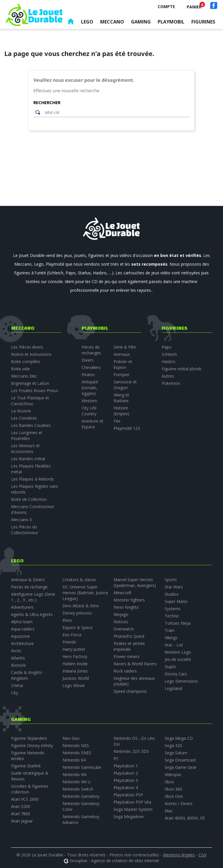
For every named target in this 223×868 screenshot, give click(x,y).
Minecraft (123, 593)
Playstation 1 (126, 766)
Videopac (173, 774)
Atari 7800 (21, 814)
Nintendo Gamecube (82, 767)
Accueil (71, 23)
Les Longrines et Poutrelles (27, 435)
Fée (117, 421)
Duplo (170, 667)
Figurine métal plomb (182, 369)
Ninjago (121, 614)
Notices (121, 622)
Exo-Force (72, 635)
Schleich (169, 354)
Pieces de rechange (29, 587)
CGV (203, 855)
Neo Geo (71, 738)
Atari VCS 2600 (25, 799)
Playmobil (171, 22)
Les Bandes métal (28, 459)
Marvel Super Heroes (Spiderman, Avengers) (135, 582)
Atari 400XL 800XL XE (185, 818)
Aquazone (20, 636)
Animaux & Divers (28, 580)
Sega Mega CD (179, 738)
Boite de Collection (29, 499)
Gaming (141, 22)
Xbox (169, 782)
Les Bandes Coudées (31, 425)
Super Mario (176, 601)
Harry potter (74, 649)
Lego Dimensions (181, 681)
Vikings (171, 638)
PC (116, 759)
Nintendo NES (76, 745)
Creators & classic (79, 580)
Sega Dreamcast (180, 760)
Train (169, 630)
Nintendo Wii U (77, 782)
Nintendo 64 (74, 760)
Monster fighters (129, 600)
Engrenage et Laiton (30, 383)
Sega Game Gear (181, 767)
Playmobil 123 (127, 428)
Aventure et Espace (92, 424)
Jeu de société (178, 659)
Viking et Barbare (121, 398)
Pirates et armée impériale (129, 646)
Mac (169, 811)
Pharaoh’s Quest (129, 636)
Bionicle (18, 665)
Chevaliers (91, 367)
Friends (69, 642)
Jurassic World (76, 678)
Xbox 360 (173, 789)
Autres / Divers (179, 803)
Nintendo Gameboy (81, 796)
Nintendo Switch (78, 789)
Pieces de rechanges (91, 350)
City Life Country (89, 411)
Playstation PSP (128, 795)
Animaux (122, 354)
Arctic (16, 651)
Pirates (88, 375)
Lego (87, 22)
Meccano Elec (24, 376)
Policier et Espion (123, 364)
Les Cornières (24, 418)
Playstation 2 (126, 773)
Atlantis (18, 658)
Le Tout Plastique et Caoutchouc (30, 401)
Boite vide (20, 369)
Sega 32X (173, 745)
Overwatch (124, 629)
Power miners (127, 656)
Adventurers (22, 607)
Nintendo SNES (77, 753)
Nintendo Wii (74, 774)
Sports (171, 580)
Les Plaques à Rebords (33, 479)
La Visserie (21, 411)
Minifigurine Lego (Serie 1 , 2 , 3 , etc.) (33, 597)
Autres (168, 376)
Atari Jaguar (22, 821)
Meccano (112, 22)
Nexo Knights (126, 607)
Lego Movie (74, 685)
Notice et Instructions (31, 354)
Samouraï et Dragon (125, 385)
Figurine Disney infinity (32, 745)
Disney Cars (176, 674)
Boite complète (26, 361)
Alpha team (22, 622)
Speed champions (130, 691)
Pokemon (171, 383)
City (15, 693)
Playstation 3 (126, 780)
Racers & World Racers (135, 664)
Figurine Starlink (26, 766)
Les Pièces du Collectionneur (25, 530)
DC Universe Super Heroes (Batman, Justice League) (85, 593)
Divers (88, 360)
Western (89, 401)
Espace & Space (78, 627)
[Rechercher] (116, 113)
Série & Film (125, 347)
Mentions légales (179, 855)
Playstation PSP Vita (132, 802)
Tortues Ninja (178, 623)
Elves (67, 620)
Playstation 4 (126, 788)
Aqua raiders (23, 629)
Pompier (122, 375)
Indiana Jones (75, 671)
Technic (172, 616)
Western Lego (178, 652)
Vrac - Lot (174, 645)
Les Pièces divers (27, 347)
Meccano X (21, 520)
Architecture (22, 643)
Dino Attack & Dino (81, 606)
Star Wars (174, 587)
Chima (17, 685)
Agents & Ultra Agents (32, 614)
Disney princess (77, 613)
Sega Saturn (176, 753)
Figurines (203, 22)
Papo (167, 347)
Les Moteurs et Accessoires (25, 449)
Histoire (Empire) (121, 411)
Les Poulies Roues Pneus (35, 390)
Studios (172, 594)
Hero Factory (75, 656)
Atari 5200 (21, 806)
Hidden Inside (75, 664)
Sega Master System (133, 809)
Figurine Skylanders (29, 738)
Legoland (173, 688)
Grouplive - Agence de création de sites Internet (114, 861)
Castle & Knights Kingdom (27, 675)
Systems (173, 609)
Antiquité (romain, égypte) (90, 388)
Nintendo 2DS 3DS (131, 751)
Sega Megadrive (129, 817)
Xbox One (174, 796)
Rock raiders (125, 671)
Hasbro (169, 361)
